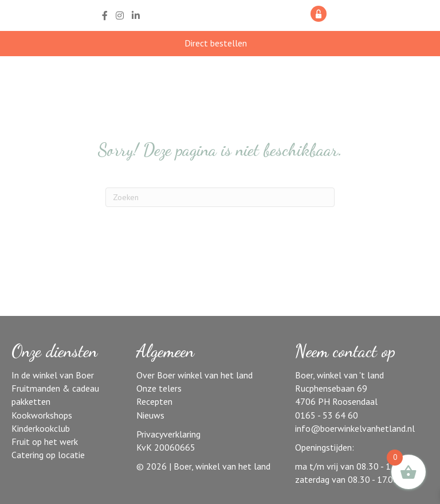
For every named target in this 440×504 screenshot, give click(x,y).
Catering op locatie (48, 455)
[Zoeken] (220, 197)
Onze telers (159, 388)
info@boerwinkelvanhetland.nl (355, 428)
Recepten (154, 401)
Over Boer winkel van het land (195, 375)
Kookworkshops (42, 415)
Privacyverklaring (168, 434)
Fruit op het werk (45, 442)
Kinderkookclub (41, 428)
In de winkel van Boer (53, 375)
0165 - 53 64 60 (327, 415)
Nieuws (150, 415)
